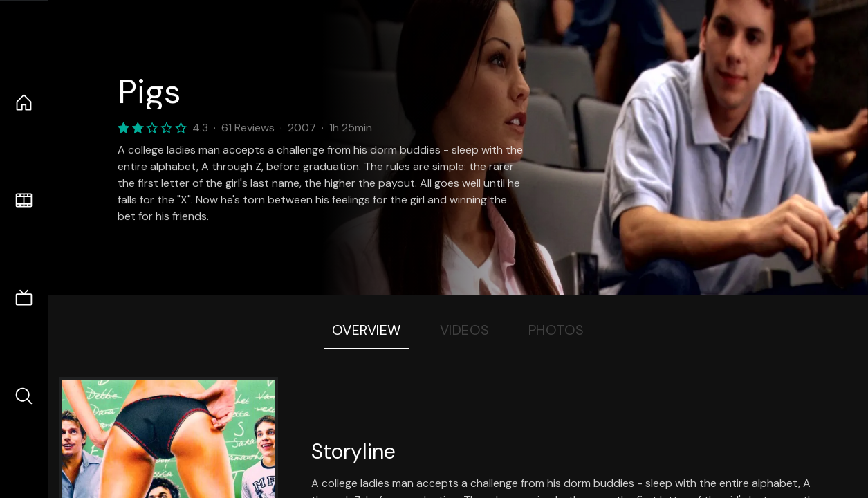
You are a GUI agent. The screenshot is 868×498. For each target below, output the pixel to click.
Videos (465, 330)
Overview (367, 330)
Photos (556, 330)
